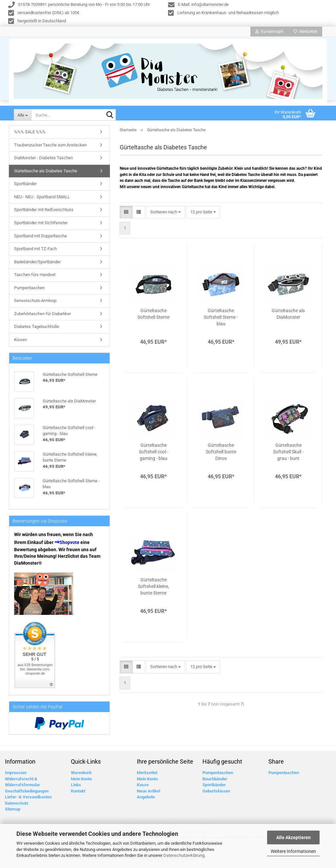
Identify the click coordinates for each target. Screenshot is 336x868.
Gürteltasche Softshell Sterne (153, 315)
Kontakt (78, 793)
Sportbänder (25, 185)
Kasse (143, 786)
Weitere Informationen (293, 851)
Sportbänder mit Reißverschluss (44, 211)
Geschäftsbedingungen (27, 793)
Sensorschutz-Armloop (35, 302)
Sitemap (13, 811)
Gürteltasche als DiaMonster (288, 315)
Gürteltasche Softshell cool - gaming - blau (154, 453)
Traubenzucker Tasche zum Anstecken (50, 147)
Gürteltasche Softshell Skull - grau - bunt (288, 453)
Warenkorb (81, 774)
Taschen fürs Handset (35, 276)
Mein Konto (81, 781)
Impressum (16, 774)
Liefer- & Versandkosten (28, 799)
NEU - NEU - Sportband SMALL (42, 198)
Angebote (146, 799)
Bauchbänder (215, 781)
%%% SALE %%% (30, 133)
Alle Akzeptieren (294, 837)
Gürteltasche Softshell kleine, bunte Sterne (153, 588)
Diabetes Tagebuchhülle (37, 328)
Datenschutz (17, 805)
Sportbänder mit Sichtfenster (41, 224)
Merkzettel (305, 32)
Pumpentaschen (29, 289)
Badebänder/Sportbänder (37, 263)
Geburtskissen (216, 793)
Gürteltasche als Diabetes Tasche (46, 173)
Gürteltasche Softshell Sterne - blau (221, 319)
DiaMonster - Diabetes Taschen (43, 159)
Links (76, 786)
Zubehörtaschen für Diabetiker (42, 315)
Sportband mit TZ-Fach (35, 250)
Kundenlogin (269, 32)
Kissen (21, 341)
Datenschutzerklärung (184, 855)
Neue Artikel (148, 793)
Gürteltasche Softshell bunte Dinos (221, 453)
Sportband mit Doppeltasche (41, 238)
